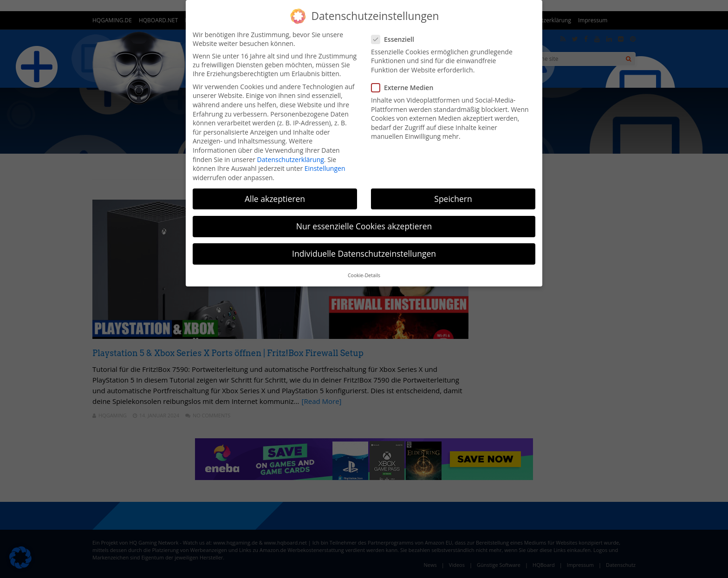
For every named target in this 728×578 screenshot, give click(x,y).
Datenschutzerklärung (291, 159)
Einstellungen (325, 168)
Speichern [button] (453, 199)
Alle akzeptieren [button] (275, 199)
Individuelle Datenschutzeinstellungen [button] (364, 253)
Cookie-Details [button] (364, 275)
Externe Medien (405, 88)
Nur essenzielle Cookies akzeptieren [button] (364, 226)
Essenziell (396, 39)
